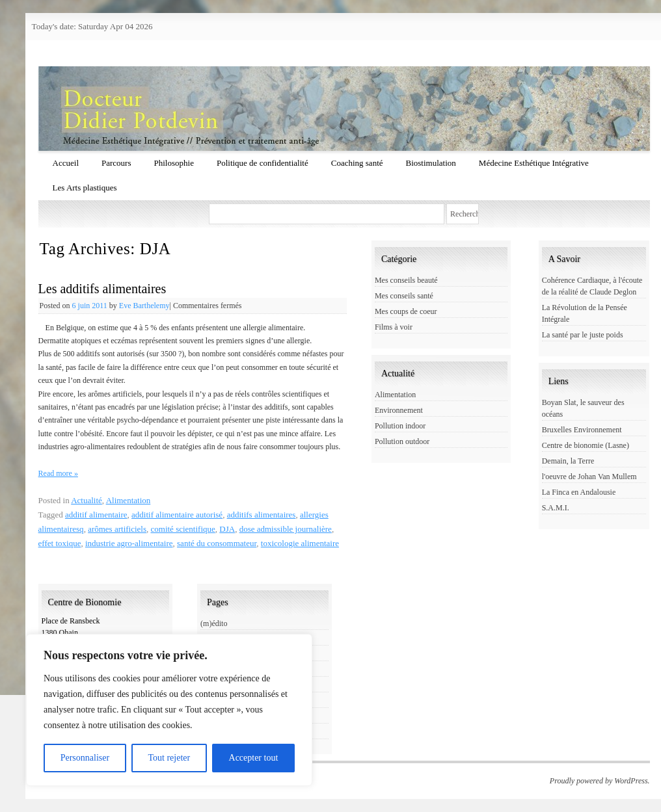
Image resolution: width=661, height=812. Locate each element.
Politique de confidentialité (263, 163)
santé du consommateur (217, 543)
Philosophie (174, 163)
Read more (58, 473)
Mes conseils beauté (406, 280)
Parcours (116, 163)
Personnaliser (85, 758)
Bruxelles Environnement (582, 430)
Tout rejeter (169, 758)
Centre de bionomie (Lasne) (586, 445)
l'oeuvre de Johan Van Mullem (589, 477)
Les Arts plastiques (85, 188)
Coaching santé (357, 163)
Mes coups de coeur (406, 311)
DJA (227, 529)
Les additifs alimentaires (102, 289)
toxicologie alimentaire (300, 543)
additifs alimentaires (262, 515)
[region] (169, 710)
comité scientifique (183, 529)
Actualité (87, 500)
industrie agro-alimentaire (129, 543)
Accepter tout (254, 758)
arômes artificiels (117, 529)
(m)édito (214, 623)
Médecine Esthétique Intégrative (534, 163)
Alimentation (128, 500)
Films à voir (394, 327)
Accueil (66, 163)
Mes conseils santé (404, 296)
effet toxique (60, 543)
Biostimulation (431, 163)
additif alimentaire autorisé (177, 515)
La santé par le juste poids (583, 335)
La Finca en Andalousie (579, 492)
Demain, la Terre (568, 461)
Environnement (399, 410)
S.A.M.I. (556, 508)
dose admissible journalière (286, 529)
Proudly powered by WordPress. (600, 781)
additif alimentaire (96, 515)
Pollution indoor (400, 426)
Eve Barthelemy (144, 306)
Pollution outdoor (402, 441)
